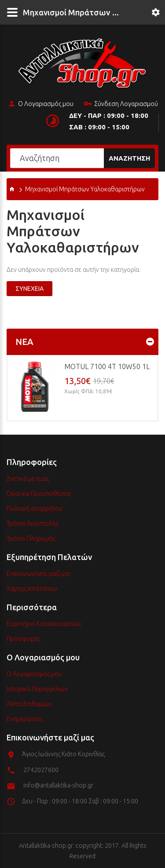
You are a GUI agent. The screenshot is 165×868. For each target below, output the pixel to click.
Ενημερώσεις (25, 719)
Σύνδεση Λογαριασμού (121, 104)
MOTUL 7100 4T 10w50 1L (107, 366)
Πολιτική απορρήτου (35, 509)
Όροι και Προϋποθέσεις (39, 494)
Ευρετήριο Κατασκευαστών (44, 624)
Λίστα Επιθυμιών (29, 704)
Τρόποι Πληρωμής (31, 538)
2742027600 (41, 770)
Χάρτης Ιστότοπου (32, 589)
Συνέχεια (29, 289)
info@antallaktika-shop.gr (58, 785)
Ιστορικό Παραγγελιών (37, 689)
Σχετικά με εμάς (28, 479)
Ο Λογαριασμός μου (40, 104)
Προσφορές (23, 639)
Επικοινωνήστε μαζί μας (39, 574)
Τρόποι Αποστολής (32, 524)
